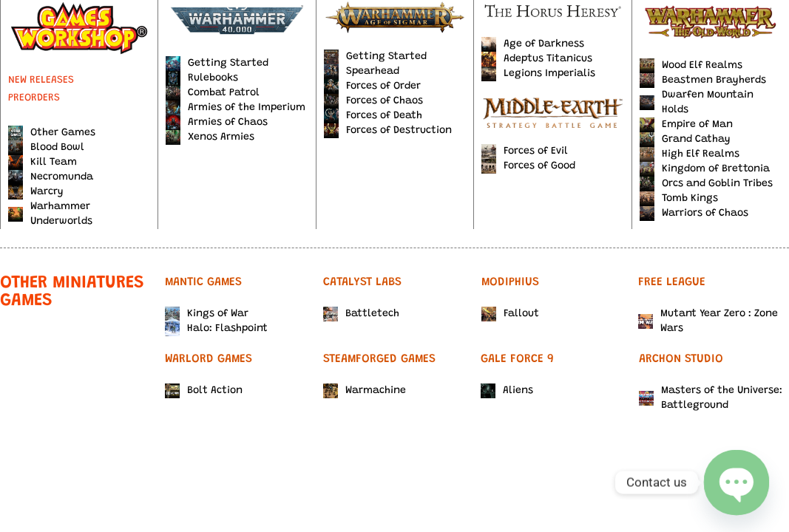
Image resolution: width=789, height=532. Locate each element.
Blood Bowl (46, 148)
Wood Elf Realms (691, 66)
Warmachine (365, 391)
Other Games (52, 133)
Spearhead (362, 72)
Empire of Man (686, 125)
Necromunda (51, 177)
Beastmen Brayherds (703, 81)
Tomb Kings (679, 199)
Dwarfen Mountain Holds (697, 103)
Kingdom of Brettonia (705, 169)
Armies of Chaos (217, 123)
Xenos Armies (210, 137)
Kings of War (207, 314)
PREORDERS (34, 98)
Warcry (36, 192)
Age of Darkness (533, 44)
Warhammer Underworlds (50, 214)
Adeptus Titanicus (537, 59)
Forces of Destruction (388, 131)
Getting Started (217, 64)
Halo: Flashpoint (216, 329)
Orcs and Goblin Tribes (706, 184)
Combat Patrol (213, 93)
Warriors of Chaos (694, 214)
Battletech (361, 314)
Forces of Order (372, 86)
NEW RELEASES (41, 81)
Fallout (510, 314)
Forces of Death (373, 116)
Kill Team (43, 163)
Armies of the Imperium (236, 108)
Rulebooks (202, 78)
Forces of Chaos (373, 101)
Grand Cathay (685, 140)
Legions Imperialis (538, 74)
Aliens (507, 391)
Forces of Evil (525, 151)
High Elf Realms (690, 154)
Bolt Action (204, 391)
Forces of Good (528, 166)
